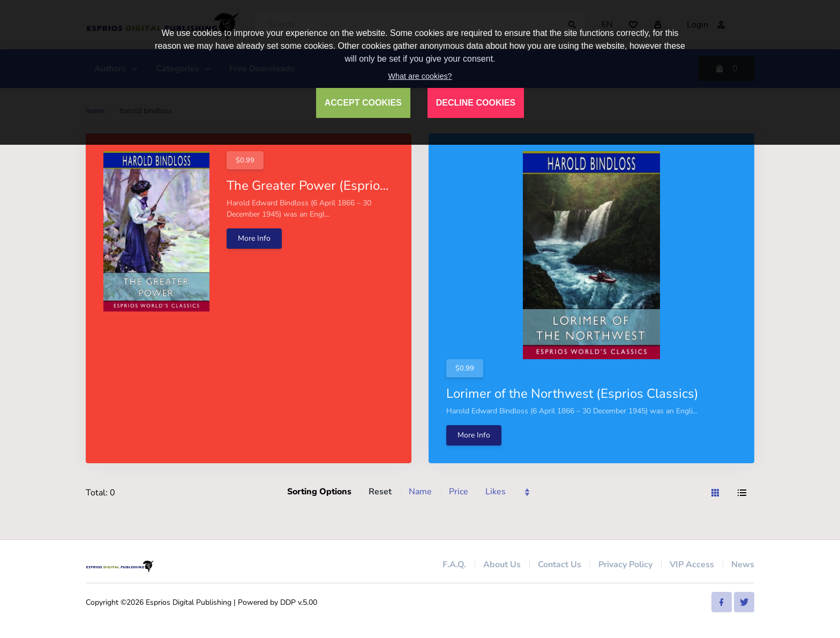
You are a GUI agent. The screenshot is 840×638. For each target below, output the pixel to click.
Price (459, 492)
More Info (254, 238)
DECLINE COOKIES (476, 103)
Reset (380, 492)
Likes (496, 492)
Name (420, 492)
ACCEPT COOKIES (363, 103)
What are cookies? (420, 76)
